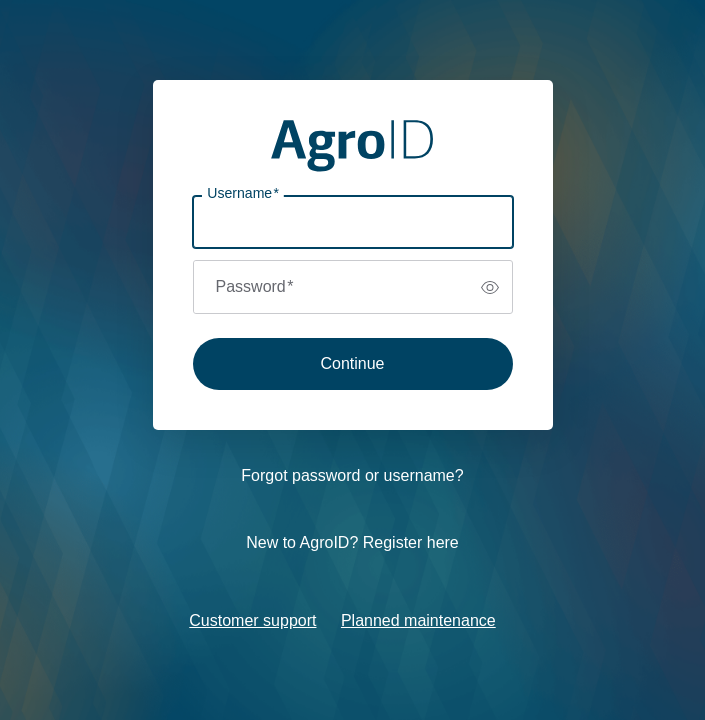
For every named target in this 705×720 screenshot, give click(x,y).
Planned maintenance (418, 620)
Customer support (252, 620)
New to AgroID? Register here (352, 542)
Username (243, 193)
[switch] (490, 287)
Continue (352, 363)
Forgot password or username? (352, 475)
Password (255, 286)
